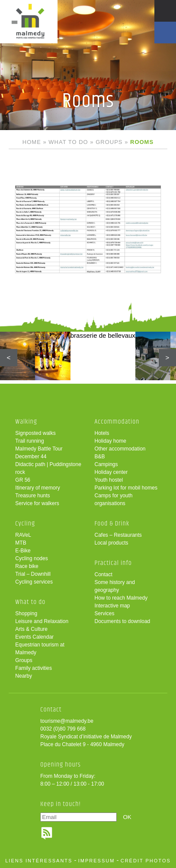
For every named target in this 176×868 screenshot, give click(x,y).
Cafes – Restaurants (118, 535)
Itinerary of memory (37, 488)
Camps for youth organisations (113, 499)
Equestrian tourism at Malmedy (40, 649)
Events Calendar (34, 637)
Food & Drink (112, 524)
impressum (97, 861)
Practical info (113, 563)
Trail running (29, 441)
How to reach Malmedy (121, 598)
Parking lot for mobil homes (126, 488)
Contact (103, 574)
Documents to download (122, 621)
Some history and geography (114, 586)
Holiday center (111, 472)
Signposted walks (35, 433)
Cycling (25, 524)
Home (32, 142)
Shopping (26, 613)
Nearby (24, 676)
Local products (111, 543)
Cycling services (34, 582)
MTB (21, 543)
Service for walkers (37, 503)
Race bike (27, 566)
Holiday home (110, 441)
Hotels (102, 433)
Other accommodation (120, 449)
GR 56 (23, 480)
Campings (106, 464)
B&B (99, 457)
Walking (26, 422)
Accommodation (117, 422)
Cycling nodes (31, 558)
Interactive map (112, 606)
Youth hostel (109, 480)
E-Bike (23, 551)
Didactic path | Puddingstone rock (48, 468)
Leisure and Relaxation (42, 621)
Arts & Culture (31, 629)
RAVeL (23, 535)
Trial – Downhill (33, 574)
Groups (109, 142)
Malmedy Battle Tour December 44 (39, 453)
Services (104, 613)
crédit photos (146, 861)
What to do (68, 142)
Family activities (34, 668)
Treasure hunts (32, 496)
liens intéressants (39, 861)
